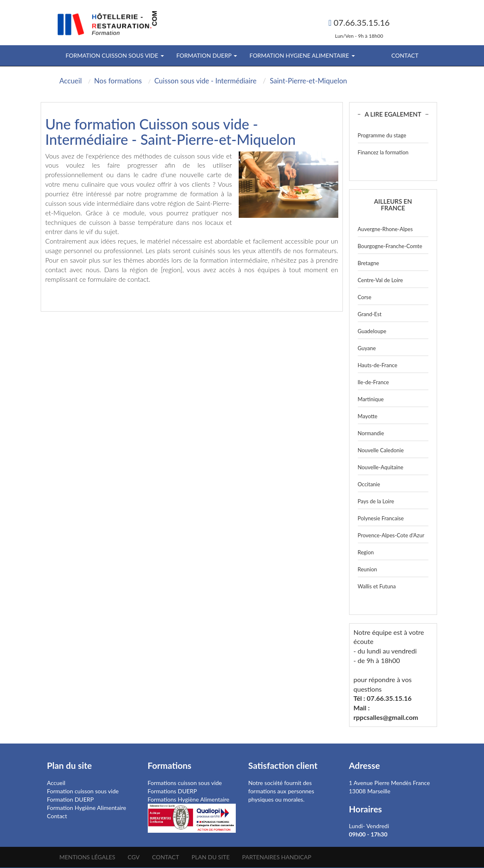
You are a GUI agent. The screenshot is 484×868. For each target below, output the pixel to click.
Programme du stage (382, 135)
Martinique (371, 399)
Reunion (368, 569)
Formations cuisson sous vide (185, 783)
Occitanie (369, 484)
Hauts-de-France (378, 365)
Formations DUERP (172, 791)
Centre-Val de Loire (380, 280)
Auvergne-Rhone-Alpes (385, 229)
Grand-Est (370, 314)
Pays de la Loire (376, 501)
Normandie (371, 433)
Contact (405, 55)
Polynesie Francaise (381, 518)
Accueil (56, 783)
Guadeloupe (372, 331)
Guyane (367, 348)
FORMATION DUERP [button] (207, 55)
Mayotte (368, 416)
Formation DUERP (70, 799)
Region (366, 552)
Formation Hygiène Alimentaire (87, 808)
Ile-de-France (373, 382)
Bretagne (369, 263)
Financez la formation (383, 152)
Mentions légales (87, 857)
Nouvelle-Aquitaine (381, 467)
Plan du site (210, 857)
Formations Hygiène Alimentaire (189, 799)
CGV (134, 857)
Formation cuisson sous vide (83, 791)
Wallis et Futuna (377, 586)
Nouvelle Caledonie (381, 450)
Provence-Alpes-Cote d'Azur (391, 535)
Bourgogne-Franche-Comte (390, 246)
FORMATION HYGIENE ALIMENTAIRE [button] (302, 55)
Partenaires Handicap (277, 857)
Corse (365, 297)
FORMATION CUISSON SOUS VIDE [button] (115, 55)
